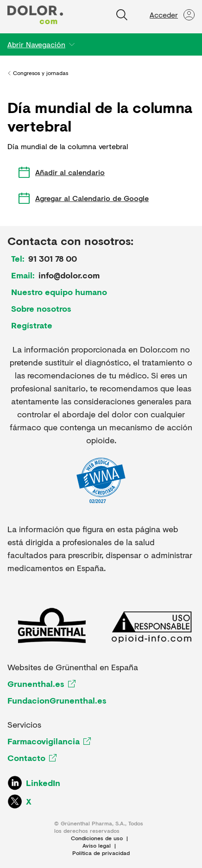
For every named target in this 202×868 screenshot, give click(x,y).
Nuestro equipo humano (59, 292)
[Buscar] (122, 15)
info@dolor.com (69, 275)
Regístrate (32, 325)
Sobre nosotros (41, 308)
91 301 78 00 (53, 258)
